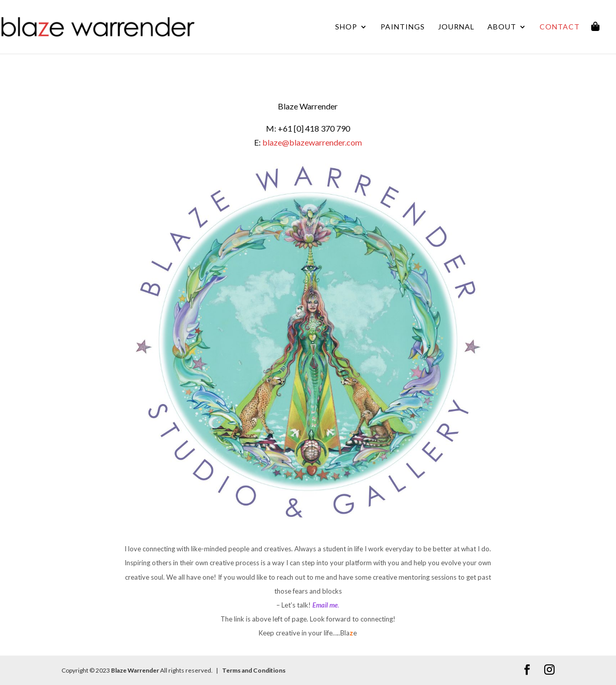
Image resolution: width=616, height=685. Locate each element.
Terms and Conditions (253, 670)
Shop (346, 27)
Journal (456, 27)
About (502, 27)
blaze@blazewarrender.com (312, 142)
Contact (560, 27)
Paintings (403, 27)
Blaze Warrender (135, 670)
